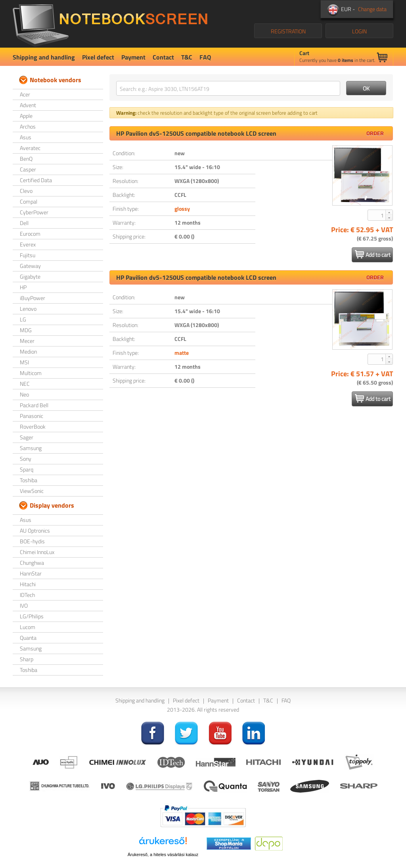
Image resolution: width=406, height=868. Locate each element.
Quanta (28, 638)
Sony (26, 459)
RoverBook (33, 426)
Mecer (27, 341)
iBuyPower (33, 298)
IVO (24, 605)
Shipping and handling (44, 57)
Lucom (28, 627)
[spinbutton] (377, 215)
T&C (187, 57)
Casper (28, 169)
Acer (25, 94)
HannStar (31, 573)
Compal (29, 201)
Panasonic (32, 416)
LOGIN (359, 31)
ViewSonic (32, 491)
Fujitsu (28, 255)
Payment (133, 57)
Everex (28, 244)
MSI (24, 362)
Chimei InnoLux (37, 552)
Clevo (26, 191)
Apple (26, 116)
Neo (24, 394)
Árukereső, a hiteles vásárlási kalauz (163, 855)
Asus (26, 137)
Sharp (27, 659)
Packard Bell (34, 405)
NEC (25, 384)
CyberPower (34, 212)
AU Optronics (35, 530)
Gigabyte (30, 276)
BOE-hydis (32, 541)
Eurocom (30, 234)
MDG (26, 330)
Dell (24, 223)
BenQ (26, 159)
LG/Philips (32, 616)
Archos (28, 126)
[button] (389, 212)
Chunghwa (32, 563)
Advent (28, 105)
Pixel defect (98, 57)
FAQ (205, 57)
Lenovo (28, 309)
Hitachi (28, 584)
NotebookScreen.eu (110, 24)
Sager (27, 437)
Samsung (31, 448)
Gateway (30, 266)
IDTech (27, 595)
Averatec (30, 148)
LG (23, 319)
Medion (28, 351)
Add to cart (373, 254)
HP (23, 287)
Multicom (31, 373)
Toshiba (29, 480)
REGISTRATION (288, 31)
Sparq (27, 469)
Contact (163, 57)
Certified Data (36, 180)
